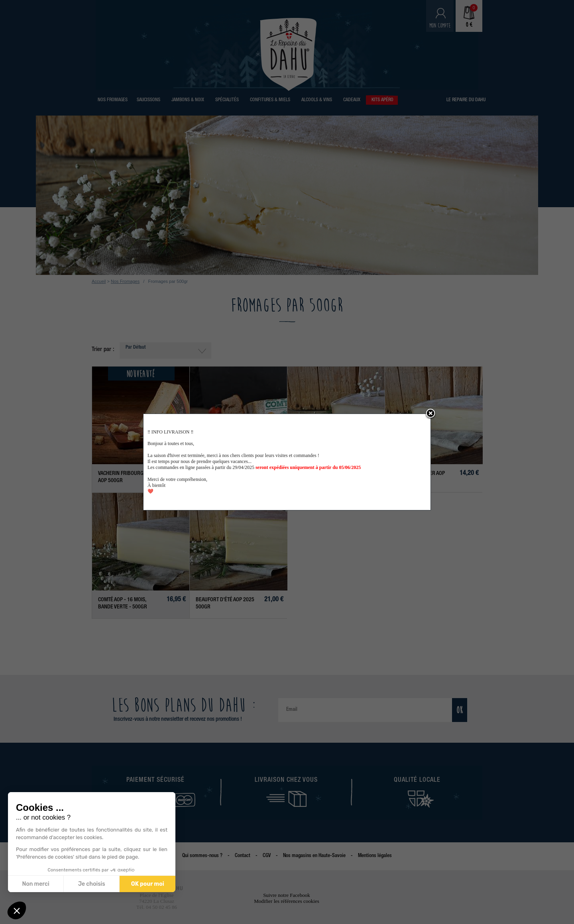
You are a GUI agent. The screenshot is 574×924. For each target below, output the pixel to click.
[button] (17, 910)
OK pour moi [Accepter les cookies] (148, 884)
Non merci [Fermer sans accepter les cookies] (35, 884)
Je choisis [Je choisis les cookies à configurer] (92, 884)
